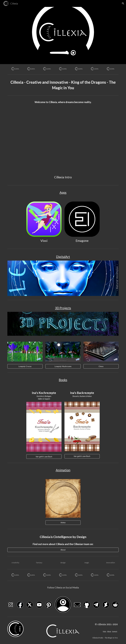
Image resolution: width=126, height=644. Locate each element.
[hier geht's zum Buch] (44, 457)
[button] (123, 3)
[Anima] (63, 523)
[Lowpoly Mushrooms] (63, 366)
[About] (63, 550)
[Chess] (101, 366)
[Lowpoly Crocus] (25, 366)
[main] (63, 85)
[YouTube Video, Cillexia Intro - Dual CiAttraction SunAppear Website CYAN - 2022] (63, 142)
